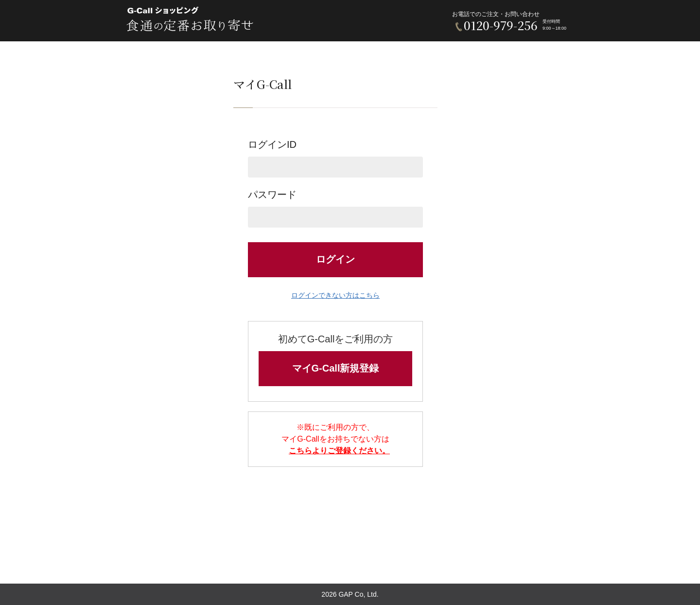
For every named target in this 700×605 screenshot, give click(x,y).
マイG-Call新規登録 (336, 368)
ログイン (335, 259)
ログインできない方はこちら (335, 295)
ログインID (335, 158)
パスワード (335, 208)
